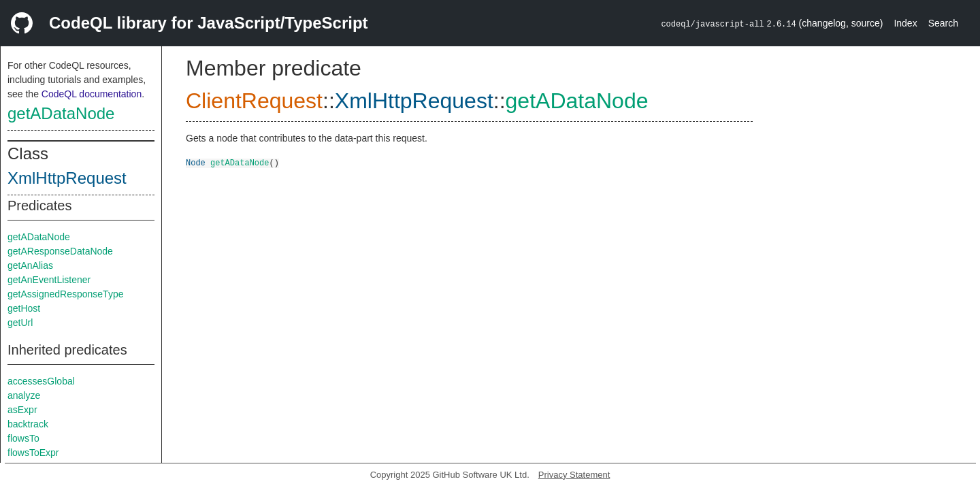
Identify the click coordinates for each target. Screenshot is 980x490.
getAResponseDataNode (60, 251)
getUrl (20, 323)
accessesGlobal (41, 381)
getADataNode (61, 113)
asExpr (22, 410)
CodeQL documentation (92, 94)
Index (905, 23)
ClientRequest (254, 101)
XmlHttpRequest (67, 178)
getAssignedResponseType (65, 294)
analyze (24, 395)
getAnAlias (30, 265)
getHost (24, 308)
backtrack (28, 424)
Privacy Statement (574, 475)
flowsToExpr (33, 453)
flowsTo (23, 438)
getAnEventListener (49, 280)
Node (196, 162)
